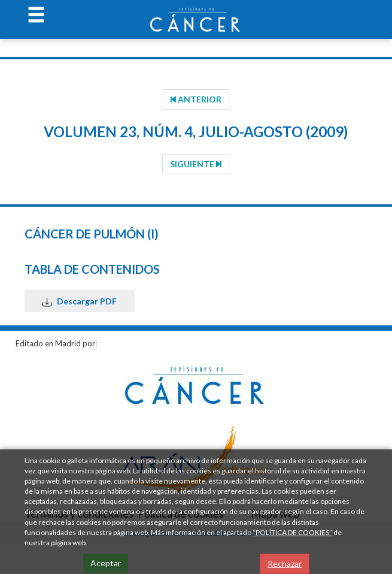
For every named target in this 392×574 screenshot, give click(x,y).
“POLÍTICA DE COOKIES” (292, 532)
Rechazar (285, 564)
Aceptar (106, 563)
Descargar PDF (80, 301)
